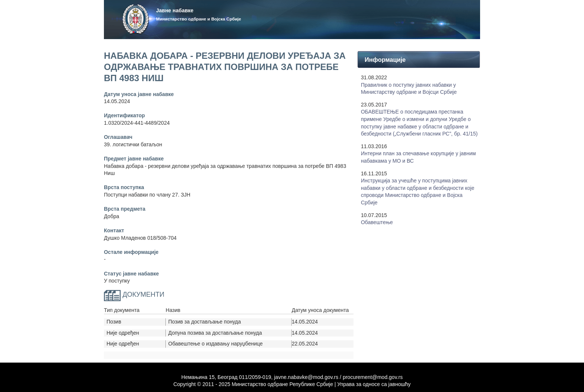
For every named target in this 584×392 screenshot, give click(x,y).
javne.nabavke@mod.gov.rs (306, 377)
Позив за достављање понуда (205, 322)
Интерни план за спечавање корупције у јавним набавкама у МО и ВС (418, 157)
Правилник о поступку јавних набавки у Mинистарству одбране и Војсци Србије (409, 89)
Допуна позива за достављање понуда (215, 333)
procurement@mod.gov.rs (373, 377)
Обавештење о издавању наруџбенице (215, 344)
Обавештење (377, 222)
